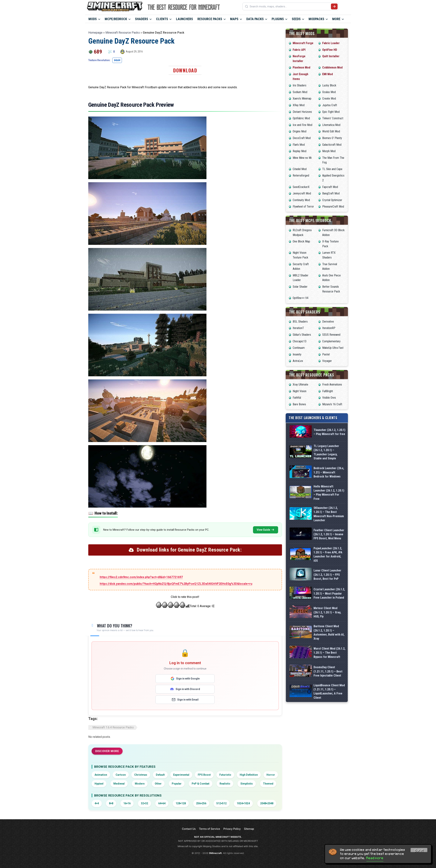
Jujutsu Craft (330, 105)
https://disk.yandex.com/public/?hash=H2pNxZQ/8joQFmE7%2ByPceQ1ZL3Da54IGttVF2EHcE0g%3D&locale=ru (176, 584)
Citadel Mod (300, 169)
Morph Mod (329, 151)
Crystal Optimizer (332, 200)
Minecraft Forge (303, 43)
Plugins (278, 19)
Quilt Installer (331, 56)
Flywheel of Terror (303, 207)
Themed (268, 784)
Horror (271, 775)
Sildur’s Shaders (302, 335)
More (336, 19)
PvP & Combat (201, 784)
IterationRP (329, 328)
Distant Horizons (302, 112)
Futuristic (225, 775)
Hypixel (99, 784)
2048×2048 (267, 803)
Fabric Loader (331, 43)
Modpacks (316, 19)
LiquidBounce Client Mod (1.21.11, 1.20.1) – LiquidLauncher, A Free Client (329, 691)
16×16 (127, 803)
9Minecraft (215, 853)
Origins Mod (300, 131)
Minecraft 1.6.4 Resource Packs (113, 727)
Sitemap (249, 829)
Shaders (142, 19)
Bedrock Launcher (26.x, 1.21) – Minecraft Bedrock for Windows (329, 472)
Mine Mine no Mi (302, 158)
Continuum (299, 348)
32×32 (145, 803)
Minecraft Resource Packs (123, 33)
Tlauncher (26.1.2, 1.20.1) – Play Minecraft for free (329, 432)
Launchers (184, 19)
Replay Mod (300, 151)
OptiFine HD (330, 50)
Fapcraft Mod (330, 187)
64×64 (162, 803)
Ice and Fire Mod (302, 125)
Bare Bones (299, 404)
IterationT (298, 328)
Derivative (328, 322)
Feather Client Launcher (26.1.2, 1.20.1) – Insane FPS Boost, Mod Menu (329, 534)
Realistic (225, 784)
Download (185, 70)
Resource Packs (210, 19)
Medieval (119, 784)
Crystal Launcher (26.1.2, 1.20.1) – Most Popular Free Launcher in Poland (329, 593)
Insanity (297, 354)
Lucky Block (329, 85)
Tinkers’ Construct (333, 118)
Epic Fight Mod (331, 112)
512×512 (222, 803)
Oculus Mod (329, 92)
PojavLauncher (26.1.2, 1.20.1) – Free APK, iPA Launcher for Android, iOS (328, 554)
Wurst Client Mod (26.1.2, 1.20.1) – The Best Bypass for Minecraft (329, 653)
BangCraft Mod (331, 193)
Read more (375, 858)
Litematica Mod (331, 125)
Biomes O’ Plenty (332, 138)
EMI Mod (328, 74)
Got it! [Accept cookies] (419, 851)
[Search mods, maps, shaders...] (290, 6)
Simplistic (247, 784)
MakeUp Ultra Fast (333, 348)
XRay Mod (299, 105)
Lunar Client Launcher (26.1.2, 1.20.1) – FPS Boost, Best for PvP (327, 575)
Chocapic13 (300, 341)
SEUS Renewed (331, 335)
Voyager (327, 361)
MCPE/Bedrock (116, 19)
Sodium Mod (300, 92)
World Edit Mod (331, 131)
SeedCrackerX (301, 187)
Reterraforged (301, 176)
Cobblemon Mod (332, 67)
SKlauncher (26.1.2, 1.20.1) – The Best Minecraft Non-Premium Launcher (329, 514)
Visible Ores (329, 398)
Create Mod (329, 99)
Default (160, 775)
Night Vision (300, 391)
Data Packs (255, 19)
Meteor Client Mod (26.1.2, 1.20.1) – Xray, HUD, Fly (327, 612)
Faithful (297, 398)
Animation (101, 775)
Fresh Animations (332, 385)
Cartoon (121, 775)
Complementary (331, 341)
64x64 (117, 60)
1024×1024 (243, 803)
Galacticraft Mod (332, 145)
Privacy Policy (232, 829)
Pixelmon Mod (301, 67)
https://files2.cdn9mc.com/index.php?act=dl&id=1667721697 (141, 577)
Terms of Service (210, 829)
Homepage (95, 33)
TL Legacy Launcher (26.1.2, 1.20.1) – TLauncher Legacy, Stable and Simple (326, 452)
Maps (234, 19)
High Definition (249, 775)
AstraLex (298, 361)
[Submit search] (334, 6)
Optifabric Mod (301, 118)
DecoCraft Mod (302, 138)
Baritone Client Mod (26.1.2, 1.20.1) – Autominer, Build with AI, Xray (329, 632)
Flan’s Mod (299, 145)
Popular (177, 784)
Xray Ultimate (300, 385)
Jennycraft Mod (302, 193)
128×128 (181, 803)
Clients (162, 19)
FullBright (328, 391)
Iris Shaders (300, 85)
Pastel (326, 354)
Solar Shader (300, 287)
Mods (93, 19)
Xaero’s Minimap (302, 99)
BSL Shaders (300, 322)
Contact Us (189, 829)
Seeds (296, 19)
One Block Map (301, 241)
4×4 (97, 803)
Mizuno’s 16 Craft (332, 404)
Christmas (141, 775)
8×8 (111, 803)
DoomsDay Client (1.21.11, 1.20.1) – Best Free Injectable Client (328, 671)
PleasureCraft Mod (333, 207)
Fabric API (299, 50)
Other (158, 784)
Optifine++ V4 (301, 298)
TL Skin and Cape (332, 169)
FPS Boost (204, 775)
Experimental (181, 775)
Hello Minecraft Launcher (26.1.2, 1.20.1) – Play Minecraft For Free (329, 493)
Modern (140, 784)
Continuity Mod (301, 200)
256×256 (201, 803)
